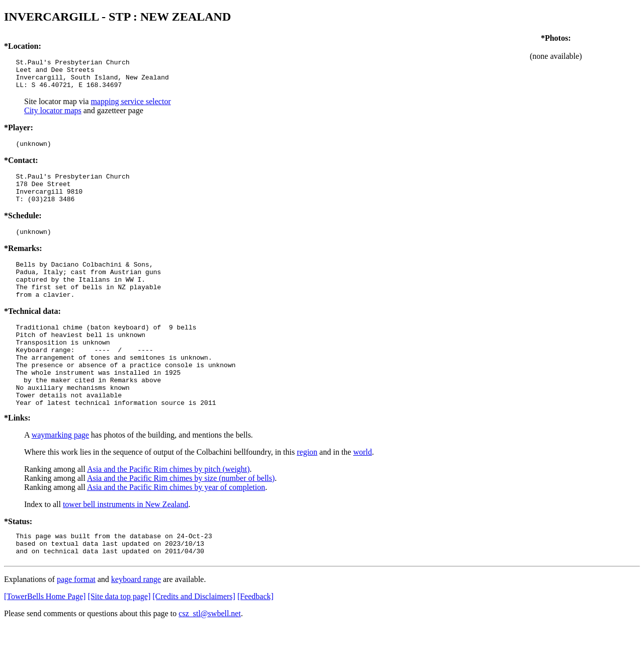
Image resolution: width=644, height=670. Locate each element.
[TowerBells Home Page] (45, 640)
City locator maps (53, 116)
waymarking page (60, 474)
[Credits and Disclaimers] (194, 640)
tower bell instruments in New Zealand (126, 543)
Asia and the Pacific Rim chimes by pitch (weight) (168, 508)
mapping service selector (131, 107)
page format (76, 623)
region (307, 491)
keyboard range (136, 623)
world (363, 491)
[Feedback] (256, 640)
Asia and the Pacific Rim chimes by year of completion (176, 526)
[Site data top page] (119, 640)
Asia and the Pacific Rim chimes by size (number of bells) (181, 517)
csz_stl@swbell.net (210, 657)
